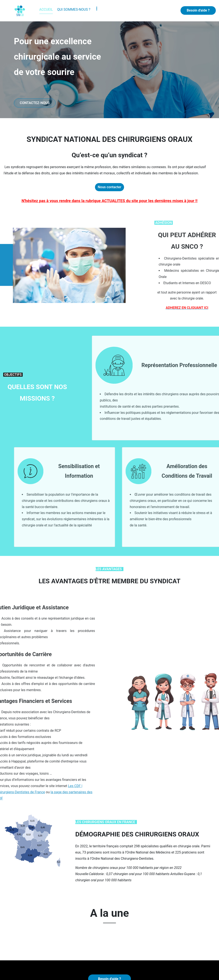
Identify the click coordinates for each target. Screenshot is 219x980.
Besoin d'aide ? (198, 10)
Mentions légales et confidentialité (112, 973)
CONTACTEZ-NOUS (35, 103)
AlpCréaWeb (72, 973)
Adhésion (31, 963)
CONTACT (83, 963)
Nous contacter (109, 190)
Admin (146, 973)
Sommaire (162, 973)
